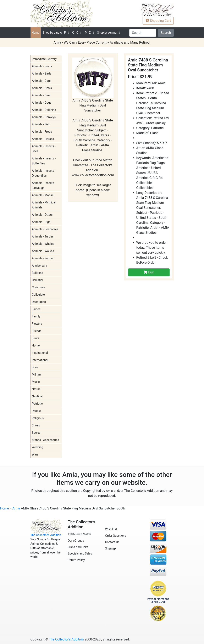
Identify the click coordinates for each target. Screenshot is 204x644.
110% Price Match (79, 534)
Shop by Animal (107, 33)
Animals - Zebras (43, 258)
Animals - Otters (42, 215)
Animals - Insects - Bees (44, 149)
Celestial (38, 280)
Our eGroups (76, 541)
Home (36, 33)
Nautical (37, 396)
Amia (109, 491)
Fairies (36, 309)
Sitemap (111, 549)
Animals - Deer (41, 95)
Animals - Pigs (41, 222)
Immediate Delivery (44, 59)
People (36, 411)
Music (36, 382)
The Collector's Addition (46, 535)
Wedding (38, 447)
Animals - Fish (41, 124)
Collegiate (38, 295)
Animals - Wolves (43, 251)
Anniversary (40, 266)
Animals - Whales (43, 244)
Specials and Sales (80, 553)
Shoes (36, 425)
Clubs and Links (78, 547)
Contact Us (112, 542)
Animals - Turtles (43, 236)
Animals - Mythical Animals (44, 205)
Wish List (111, 529)
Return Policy (76, 560)
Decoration (39, 302)
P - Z (88, 33)
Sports (36, 433)
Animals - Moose (43, 195)
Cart (158, 21)
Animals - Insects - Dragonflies (44, 173)
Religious (38, 418)
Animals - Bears (42, 66)
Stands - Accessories (46, 440)
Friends (37, 331)
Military (37, 375)
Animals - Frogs (42, 132)
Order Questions (116, 536)
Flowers (37, 324)
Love (35, 367)
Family (36, 316)
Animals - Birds (42, 73)
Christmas (39, 287)
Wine (35, 454)
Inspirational (40, 353)
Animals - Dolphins (44, 110)
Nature (36, 389)
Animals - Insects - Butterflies (44, 161)
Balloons (38, 273)
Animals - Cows (42, 88)
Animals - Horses (43, 139)
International (40, 360)
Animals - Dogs (42, 103)
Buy (149, 272)
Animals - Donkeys (44, 117)
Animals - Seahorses (45, 229)
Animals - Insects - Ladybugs (44, 185)
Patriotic (37, 404)
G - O (75, 33)
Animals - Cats (41, 81)
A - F (54, 33)
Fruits (36, 338)
